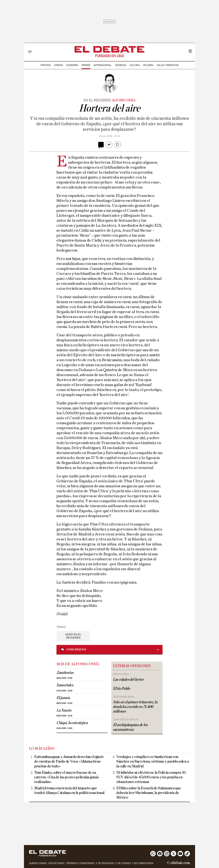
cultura (135, 65)
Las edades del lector (128, 680)
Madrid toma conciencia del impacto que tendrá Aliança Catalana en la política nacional (69, 790)
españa (59, 65)
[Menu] (30, 52)
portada (46, 65)
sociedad (121, 65)
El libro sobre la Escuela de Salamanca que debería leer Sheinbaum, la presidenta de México (149, 793)
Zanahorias (65, 673)
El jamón (63, 698)
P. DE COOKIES (123, 863)
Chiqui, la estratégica (72, 723)
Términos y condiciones (80, 863)
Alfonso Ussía (124, 100)
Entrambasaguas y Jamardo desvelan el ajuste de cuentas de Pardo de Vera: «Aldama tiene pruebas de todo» (69, 761)
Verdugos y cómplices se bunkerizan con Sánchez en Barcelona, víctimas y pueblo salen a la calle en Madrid (153, 761)
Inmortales (65, 685)
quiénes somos (38, 863)
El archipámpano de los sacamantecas (130, 727)
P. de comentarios (143, 863)
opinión (86, 65)
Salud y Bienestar (168, 65)
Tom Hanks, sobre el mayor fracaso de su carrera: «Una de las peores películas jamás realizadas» (66, 777)
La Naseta (64, 710)
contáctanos (56, 863)
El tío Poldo (121, 689)
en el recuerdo (97, 100)
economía (72, 65)
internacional (103, 65)
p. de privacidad (105, 863)
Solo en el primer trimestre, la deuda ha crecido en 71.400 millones (135, 707)
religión (148, 65)
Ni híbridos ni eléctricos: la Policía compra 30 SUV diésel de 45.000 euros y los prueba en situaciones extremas (151, 777)
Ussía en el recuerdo (73, 636)
